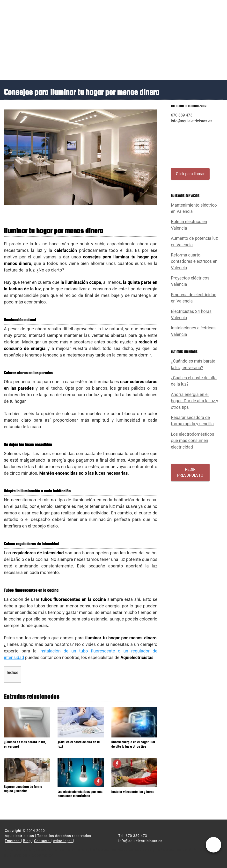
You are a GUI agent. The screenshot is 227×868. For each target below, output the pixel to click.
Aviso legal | (63, 841)
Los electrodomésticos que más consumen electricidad (193, 441)
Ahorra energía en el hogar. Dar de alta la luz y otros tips (194, 401)
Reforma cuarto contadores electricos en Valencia (194, 261)
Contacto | (43, 841)
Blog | (28, 841)
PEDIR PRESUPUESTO (190, 472)
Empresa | (13, 841)
